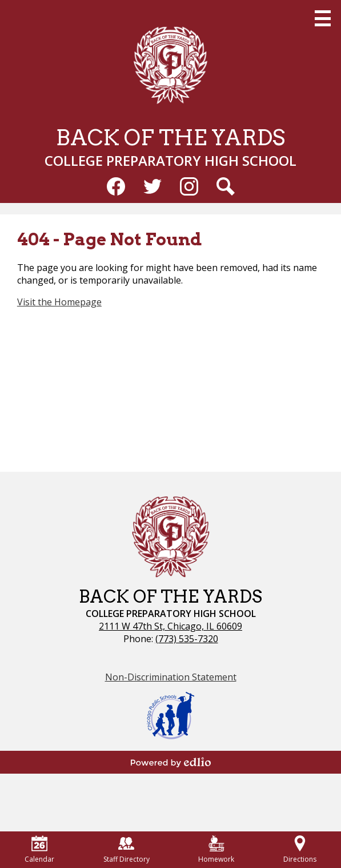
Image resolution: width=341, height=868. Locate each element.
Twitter (153, 189)
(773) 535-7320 (187, 639)
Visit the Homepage (59, 302)
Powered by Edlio (171, 762)
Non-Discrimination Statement (171, 677)
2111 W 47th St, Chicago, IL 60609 (170, 626)
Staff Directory (127, 850)
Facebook (116, 189)
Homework (216, 850)
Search (226, 189)
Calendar (39, 850)
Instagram (189, 189)
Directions (300, 850)
